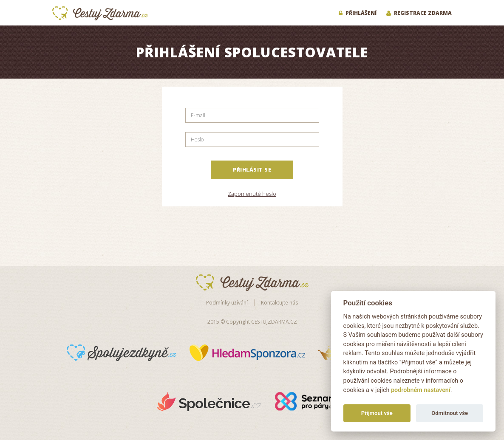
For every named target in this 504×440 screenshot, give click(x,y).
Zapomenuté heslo (252, 194)
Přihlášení (358, 13)
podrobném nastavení (421, 390)
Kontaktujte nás (279, 303)
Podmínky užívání (227, 303)
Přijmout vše (377, 413)
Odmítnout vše (450, 413)
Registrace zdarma (419, 13)
